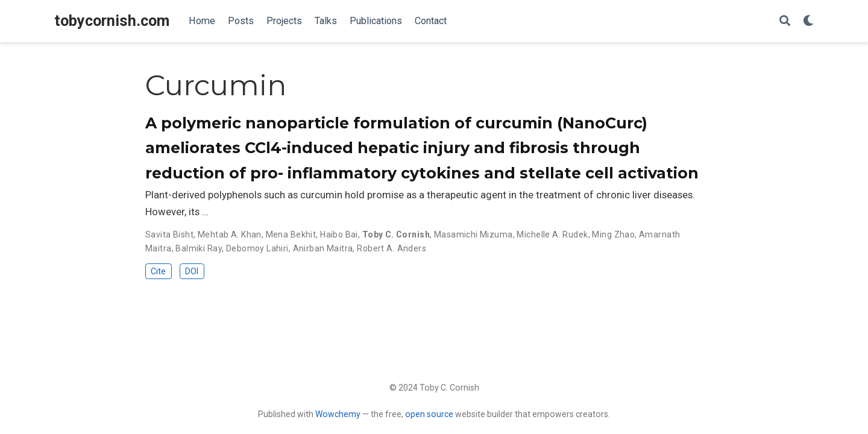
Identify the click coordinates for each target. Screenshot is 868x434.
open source (429, 414)
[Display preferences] (808, 21)
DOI (192, 271)
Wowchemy (338, 414)
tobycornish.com (112, 21)
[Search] (785, 21)
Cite (158, 271)
